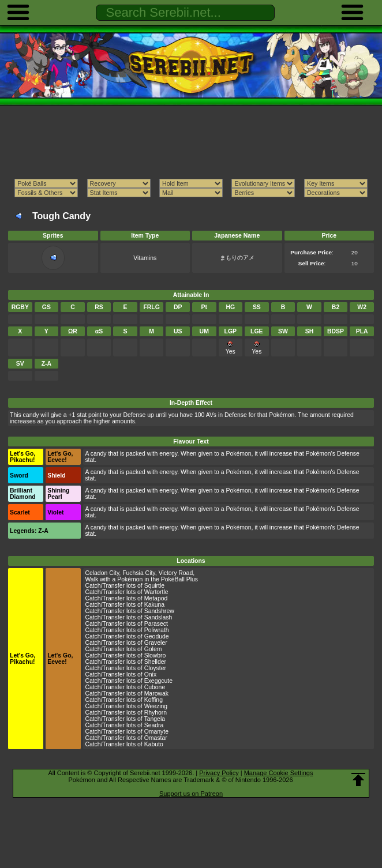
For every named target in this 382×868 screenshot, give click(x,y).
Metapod (156, 598)
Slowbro (155, 655)
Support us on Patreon (191, 794)
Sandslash (158, 617)
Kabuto (154, 744)
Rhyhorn (156, 713)
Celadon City (102, 573)
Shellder (155, 662)
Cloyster (155, 668)
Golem (153, 649)
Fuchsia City (139, 573)
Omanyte (156, 732)
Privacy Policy (219, 773)
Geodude (157, 636)
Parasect (156, 624)
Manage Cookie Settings (279, 773)
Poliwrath (157, 630)
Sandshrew (159, 611)
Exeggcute (158, 681)
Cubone (155, 687)
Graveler (156, 643)
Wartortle (156, 592)
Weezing (156, 706)
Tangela (154, 719)
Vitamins (145, 258)
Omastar (156, 738)
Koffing (153, 700)
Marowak (156, 694)
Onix (150, 675)
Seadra (154, 725)
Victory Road (176, 573)
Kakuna (154, 605)
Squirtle (154, 586)
